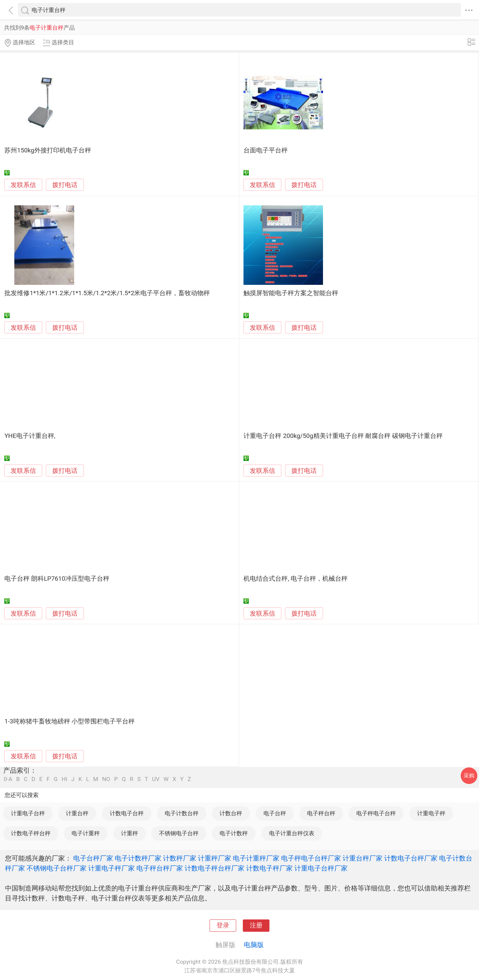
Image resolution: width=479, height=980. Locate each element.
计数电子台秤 (127, 813)
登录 (223, 925)
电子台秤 (275, 813)
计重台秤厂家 (363, 858)
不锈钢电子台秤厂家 (57, 868)
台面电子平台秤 (266, 150)
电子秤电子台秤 (376, 813)
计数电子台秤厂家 (411, 858)
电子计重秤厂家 (256, 858)
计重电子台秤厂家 (321, 868)
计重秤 (130, 833)
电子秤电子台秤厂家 (311, 858)
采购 (469, 776)
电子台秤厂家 (93, 858)
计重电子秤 (431, 813)
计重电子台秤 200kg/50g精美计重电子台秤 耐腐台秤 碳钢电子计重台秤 (343, 436)
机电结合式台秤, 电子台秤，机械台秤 (295, 579)
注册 (256, 925)
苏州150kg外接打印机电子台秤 (48, 150)
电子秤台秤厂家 (160, 868)
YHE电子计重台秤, (30, 436)
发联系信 (23, 185)
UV (156, 779)
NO (106, 779)
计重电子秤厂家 (111, 868)
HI (64, 779)
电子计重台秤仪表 (292, 833)
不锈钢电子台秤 (179, 833)
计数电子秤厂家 (269, 868)
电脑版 (254, 945)
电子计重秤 (86, 833)
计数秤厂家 (180, 858)
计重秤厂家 (215, 858)
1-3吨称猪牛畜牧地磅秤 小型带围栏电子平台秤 (70, 721)
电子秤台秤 (321, 813)
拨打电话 (65, 185)
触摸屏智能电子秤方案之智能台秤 (291, 293)
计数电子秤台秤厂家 (215, 868)
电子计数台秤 (182, 813)
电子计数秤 (234, 833)
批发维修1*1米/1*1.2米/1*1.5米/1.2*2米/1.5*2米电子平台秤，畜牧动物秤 (107, 293)
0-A (8, 779)
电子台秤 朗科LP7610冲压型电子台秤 (57, 579)
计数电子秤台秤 (31, 833)
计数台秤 (231, 813)
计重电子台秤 (28, 813)
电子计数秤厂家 (138, 858)
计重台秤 (77, 813)
